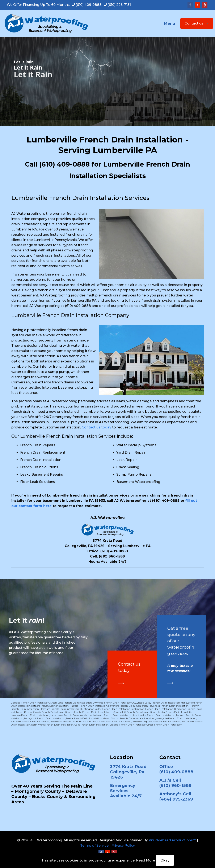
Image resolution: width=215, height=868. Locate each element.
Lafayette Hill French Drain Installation (133, 712)
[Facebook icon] (190, 5)
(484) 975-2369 (176, 799)
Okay (165, 860)
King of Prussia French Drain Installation (47, 712)
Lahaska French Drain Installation (175, 712)
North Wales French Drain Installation (52, 725)
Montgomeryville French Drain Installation (173, 718)
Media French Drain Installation (84, 718)
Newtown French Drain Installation (112, 722)
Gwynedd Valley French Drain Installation (157, 703)
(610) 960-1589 (112, 556)
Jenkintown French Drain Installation (152, 709)
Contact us (197, 23)
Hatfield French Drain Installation (88, 706)
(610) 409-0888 (64, 164)
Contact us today (96, 427)
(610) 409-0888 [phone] (89, 5)
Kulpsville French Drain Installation (91, 712)
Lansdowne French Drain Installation (71, 715)
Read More (146, 860)
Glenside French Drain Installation (30, 703)
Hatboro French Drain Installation (50, 706)
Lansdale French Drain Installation (30, 715)
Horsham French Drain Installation (59, 709)
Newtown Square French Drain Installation (157, 722)
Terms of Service (94, 845)
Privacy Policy (123, 845)
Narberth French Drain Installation (30, 722)
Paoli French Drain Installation (165, 725)
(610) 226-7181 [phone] (119, 5)
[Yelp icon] (205, 5)
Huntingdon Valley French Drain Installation (105, 709)
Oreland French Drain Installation (128, 725)
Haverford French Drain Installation (128, 706)
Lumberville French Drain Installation (154, 715)
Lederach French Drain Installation (113, 715)
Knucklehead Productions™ (172, 840)
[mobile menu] (173, 23)
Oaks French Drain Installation (92, 725)
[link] (121, 683)
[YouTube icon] (197, 5)
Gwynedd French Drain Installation (113, 703)
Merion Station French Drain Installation (125, 718)
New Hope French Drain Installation (71, 722)
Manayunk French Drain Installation (45, 718)
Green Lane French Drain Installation (71, 703)
